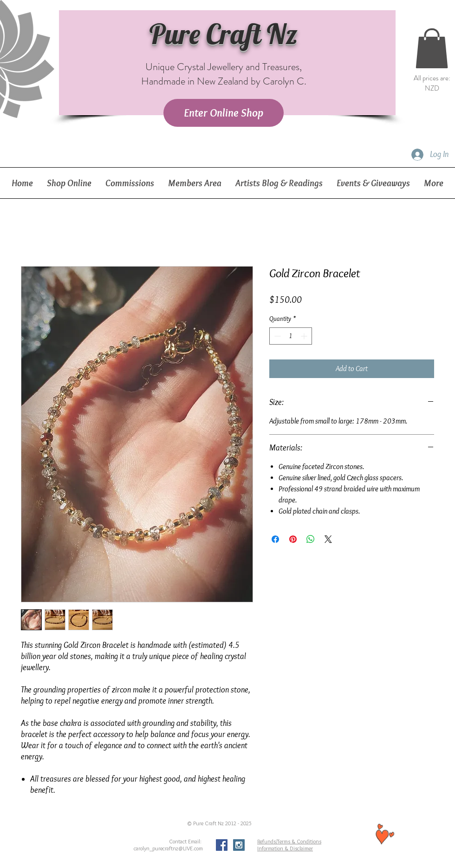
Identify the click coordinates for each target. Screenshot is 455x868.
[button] (432, 48)
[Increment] (305, 336)
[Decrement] (276, 336)
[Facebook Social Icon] (222, 845)
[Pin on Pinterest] (293, 539)
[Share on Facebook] (275, 539)
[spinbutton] (291, 336)
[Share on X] (328, 539)
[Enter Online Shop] (224, 113)
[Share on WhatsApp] (311, 539)
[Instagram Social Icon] (239, 845)
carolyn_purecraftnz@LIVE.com (168, 848)
